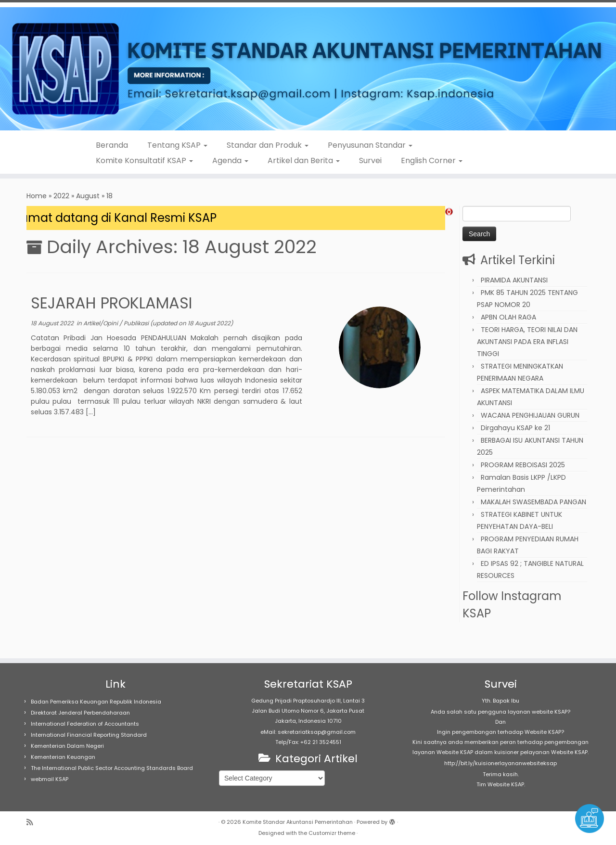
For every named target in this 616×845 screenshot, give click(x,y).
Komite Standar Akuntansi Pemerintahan (298, 822)
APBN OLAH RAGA (508, 317)
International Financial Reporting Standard (89, 735)
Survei (370, 160)
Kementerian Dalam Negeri (67, 746)
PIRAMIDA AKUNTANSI (514, 280)
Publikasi (137, 323)
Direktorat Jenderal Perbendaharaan (80, 713)
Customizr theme (332, 833)
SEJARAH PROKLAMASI (111, 303)
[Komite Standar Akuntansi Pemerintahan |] (308, 69)
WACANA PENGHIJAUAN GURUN (530, 415)
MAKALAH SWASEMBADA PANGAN (533, 502)
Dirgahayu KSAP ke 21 (515, 428)
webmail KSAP (50, 779)
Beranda (112, 145)
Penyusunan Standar (370, 145)
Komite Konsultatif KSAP (144, 160)
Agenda (230, 160)
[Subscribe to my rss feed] (33, 822)
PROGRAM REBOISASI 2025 (523, 465)
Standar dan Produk (268, 145)
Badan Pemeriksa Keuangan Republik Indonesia (96, 702)
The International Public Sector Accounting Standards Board (112, 768)
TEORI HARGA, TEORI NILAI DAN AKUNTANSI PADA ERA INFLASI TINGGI (527, 342)
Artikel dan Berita (304, 160)
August (88, 196)
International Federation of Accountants (85, 724)
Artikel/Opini (101, 323)
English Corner (432, 160)
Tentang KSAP (177, 145)
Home (37, 196)
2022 (61, 196)
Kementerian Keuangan (63, 757)
